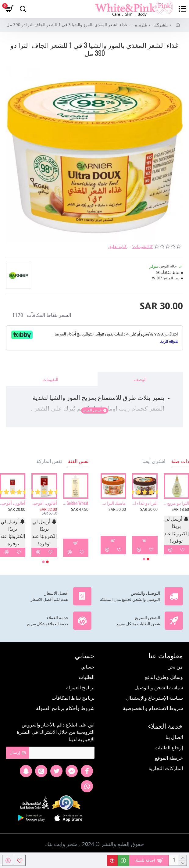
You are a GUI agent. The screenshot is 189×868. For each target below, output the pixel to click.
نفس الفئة (78, 461)
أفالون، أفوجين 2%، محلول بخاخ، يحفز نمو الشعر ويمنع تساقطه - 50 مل (44, 503)
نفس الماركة (49, 461)
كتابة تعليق (117, 247)
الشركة (161, 25)
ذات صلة (180, 461)
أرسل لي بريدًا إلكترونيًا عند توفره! (176, 530)
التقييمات (50, 379)
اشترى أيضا (154, 461)
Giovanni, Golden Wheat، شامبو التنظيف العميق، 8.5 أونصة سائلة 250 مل (76, 503)
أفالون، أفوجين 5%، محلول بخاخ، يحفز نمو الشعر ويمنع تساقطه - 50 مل (13, 503)
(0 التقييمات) (143, 247)
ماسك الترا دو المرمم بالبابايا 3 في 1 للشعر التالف (113, 503)
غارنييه (141, 25)
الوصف (140, 379)
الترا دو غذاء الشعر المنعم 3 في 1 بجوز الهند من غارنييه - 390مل (145, 503)
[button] (148, 559)
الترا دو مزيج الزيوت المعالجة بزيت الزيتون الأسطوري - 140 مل (176, 503)
